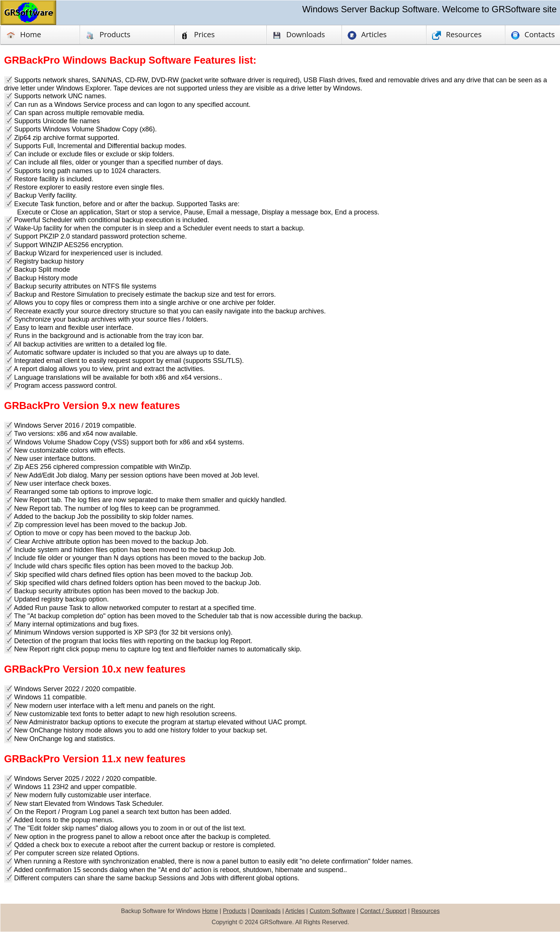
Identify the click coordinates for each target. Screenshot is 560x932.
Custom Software (332, 911)
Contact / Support (383, 911)
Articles (295, 911)
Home (24, 35)
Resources (425, 911)
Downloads (266, 911)
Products (108, 35)
